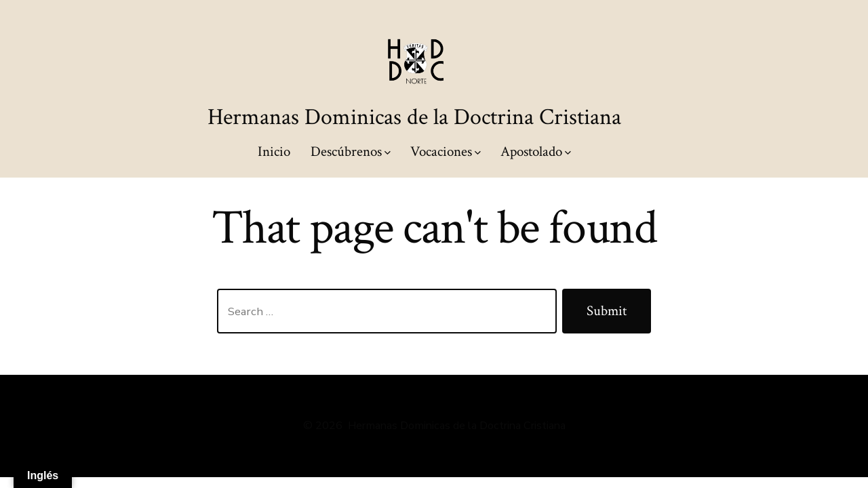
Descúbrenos (351, 151)
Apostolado (536, 151)
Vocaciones (446, 151)
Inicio (274, 151)
